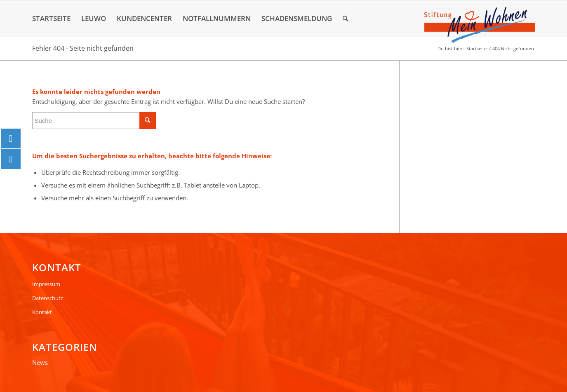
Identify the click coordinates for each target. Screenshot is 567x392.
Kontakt (42, 312)
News (40, 362)
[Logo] (480, 25)
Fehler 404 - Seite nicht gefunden (83, 48)
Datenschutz (48, 298)
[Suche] (345, 19)
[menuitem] (51, 19)
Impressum (46, 284)
